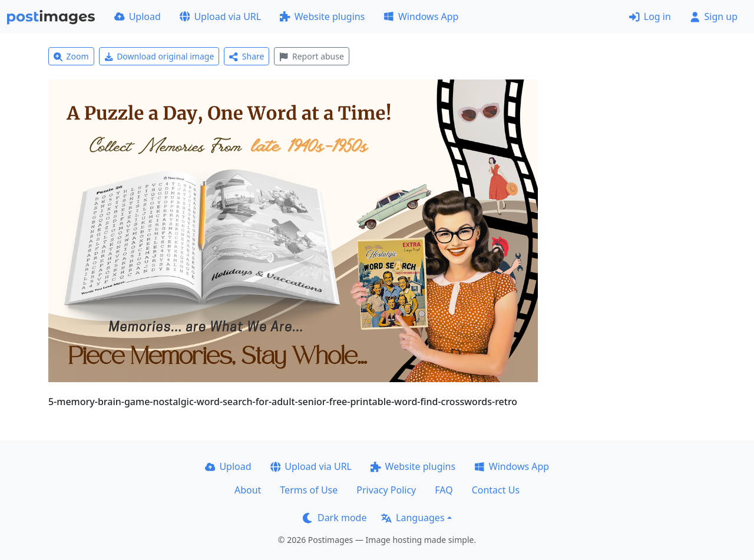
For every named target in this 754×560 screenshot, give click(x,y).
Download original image (159, 56)
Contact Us (496, 490)
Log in (650, 16)
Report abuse (311, 56)
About (248, 490)
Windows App (421, 16)
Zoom (71, 56)
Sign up (714, 16)
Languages (413, 518)
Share (247, 56)
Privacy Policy (386, 490)
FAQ (444, 490)
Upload (138, 16)
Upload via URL (220, 16)
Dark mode (335, 518)
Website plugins (322, 16)
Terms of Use (309, 490)
